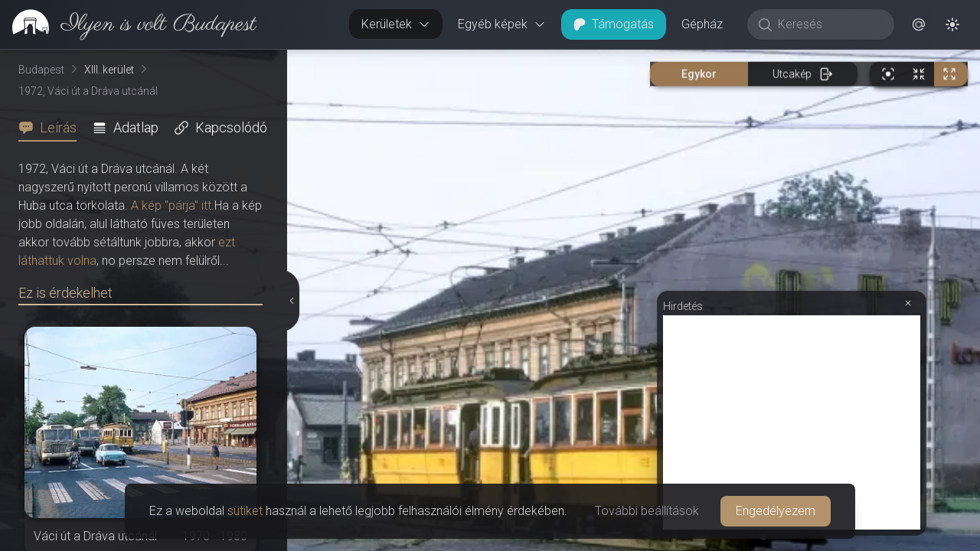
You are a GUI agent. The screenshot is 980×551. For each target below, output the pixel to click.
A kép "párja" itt (171, 205)
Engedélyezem (776, 511)
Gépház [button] (702, 24)
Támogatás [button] (614, 24)
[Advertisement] (792, 422)
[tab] (52, 128)
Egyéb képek (502, 24)
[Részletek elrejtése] (292, 301)
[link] (128, 24)
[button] (919, 24)
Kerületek (396, 24)
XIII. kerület (109, 70)
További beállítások (647, 511)
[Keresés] (829, 24)
